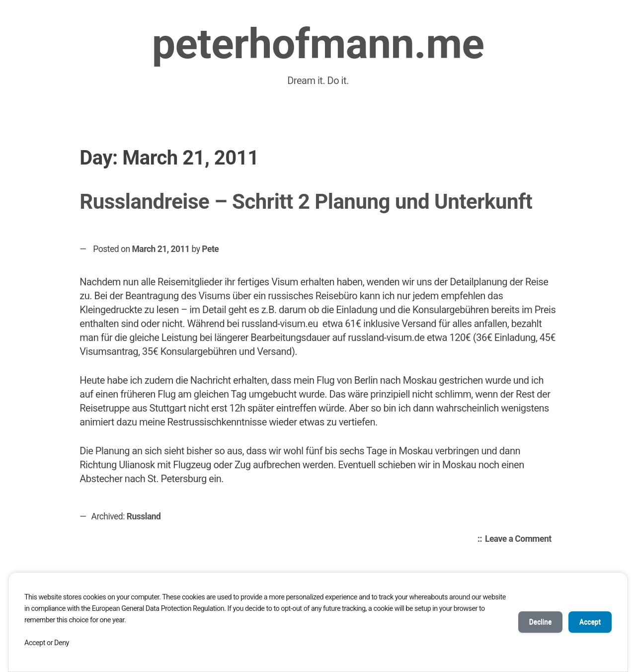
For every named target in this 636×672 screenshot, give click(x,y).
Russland (144, 516)
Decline (537, 622)
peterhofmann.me (318, 44)
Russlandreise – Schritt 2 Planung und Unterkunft (306, 202)
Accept (589, 622)
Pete (210, 249)
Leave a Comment (521, 539)
